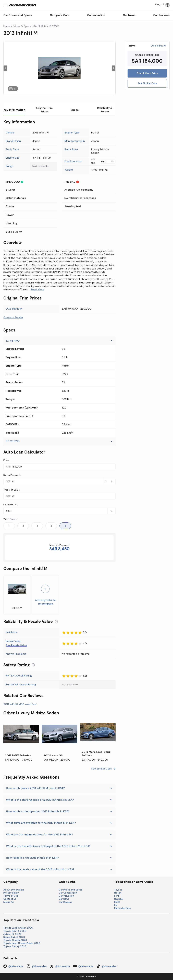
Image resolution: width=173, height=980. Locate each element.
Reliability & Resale (105, 110)
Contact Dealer (13, 318)
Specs (75, 110)
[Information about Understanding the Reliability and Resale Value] (56, 622)
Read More (37, 290)
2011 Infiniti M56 (20, 704)
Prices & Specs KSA (25, 26)
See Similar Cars (147, 83)
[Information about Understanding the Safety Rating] (33, 665)
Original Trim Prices (44, 110)
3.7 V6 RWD (59, 341)
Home (7, 26)
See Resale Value (16, 646)
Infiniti (43, 26)
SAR (8, 467)
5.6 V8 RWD (59, 441)
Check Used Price (147, 73)
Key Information (14, 112)
